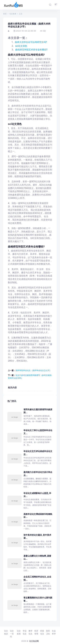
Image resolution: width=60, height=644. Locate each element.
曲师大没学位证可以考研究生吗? (31, 42)
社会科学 (54, 632)
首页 (5, 14)
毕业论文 (25, 632)
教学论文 (30, 632)
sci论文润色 (21, 46)
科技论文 (42, 632)
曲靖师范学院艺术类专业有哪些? (31, 50)
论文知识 (6, 632)
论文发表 (13, 14)
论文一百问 (12, 634)
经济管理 (36, 632)
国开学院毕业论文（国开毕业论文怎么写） (33, 370)
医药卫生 (48, 632)
